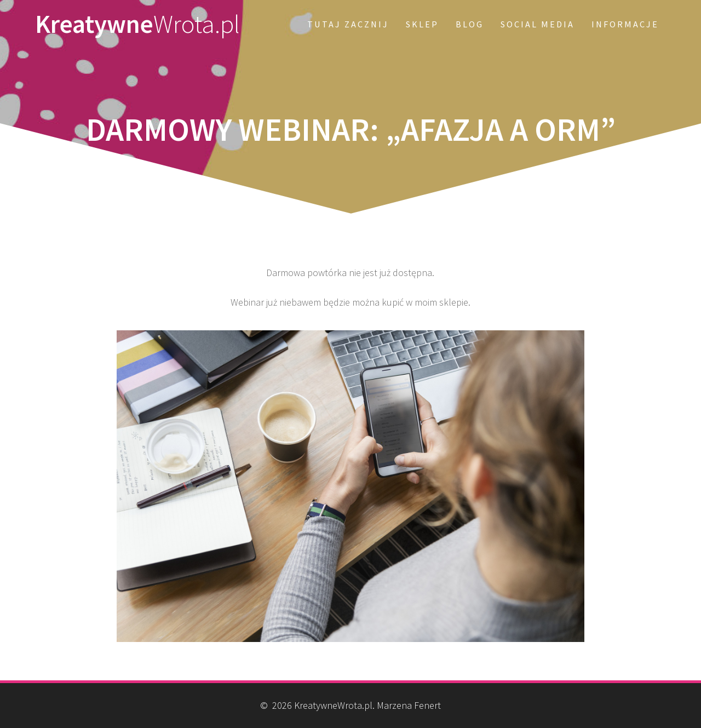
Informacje (625, 24)
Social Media (538, 24)
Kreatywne (137, 24)
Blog (470, 24)
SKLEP (422, 24)
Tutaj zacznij (348, 24)
